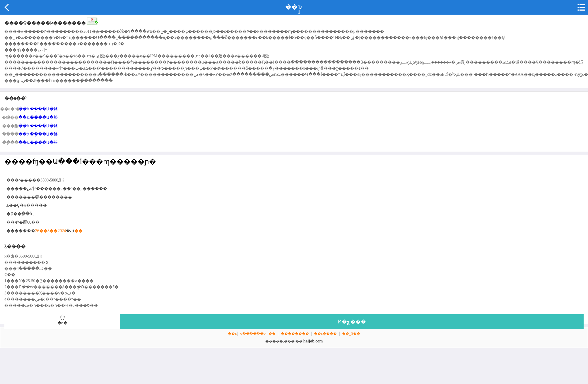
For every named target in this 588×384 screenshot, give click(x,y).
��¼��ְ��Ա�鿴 (38, 109)
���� (7, 7)
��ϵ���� (325, 334)
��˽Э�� (351, 334)
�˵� (581, 7)
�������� (295, 334)
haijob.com (313, 341)
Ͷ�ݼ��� (352, 322)
